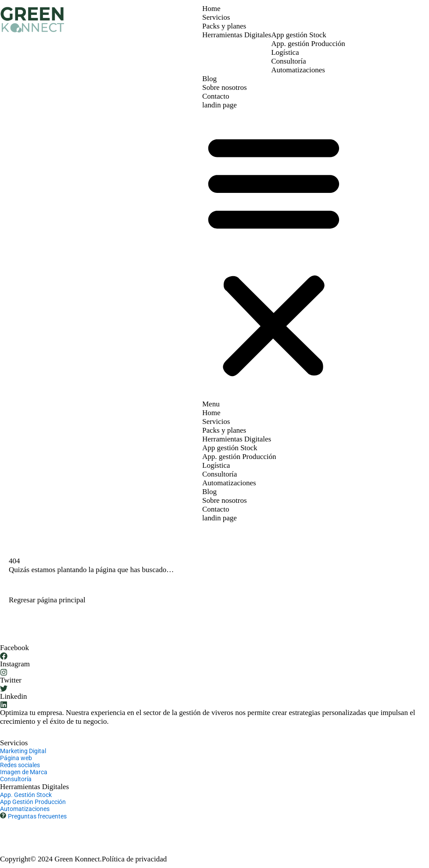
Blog (209, 79)
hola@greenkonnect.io (93, 828)
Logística (285, 52)
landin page (220, 105)
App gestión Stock (299, 35)
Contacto (216, 96)
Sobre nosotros (225, 87)
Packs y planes (224, 26)
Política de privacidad (134, 859)
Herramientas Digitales (237, 35)
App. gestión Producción (308, 44)
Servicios (216, 17)
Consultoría (288, 61)
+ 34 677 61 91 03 (27, 828)
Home (211, 9)
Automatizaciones (298, 70)
